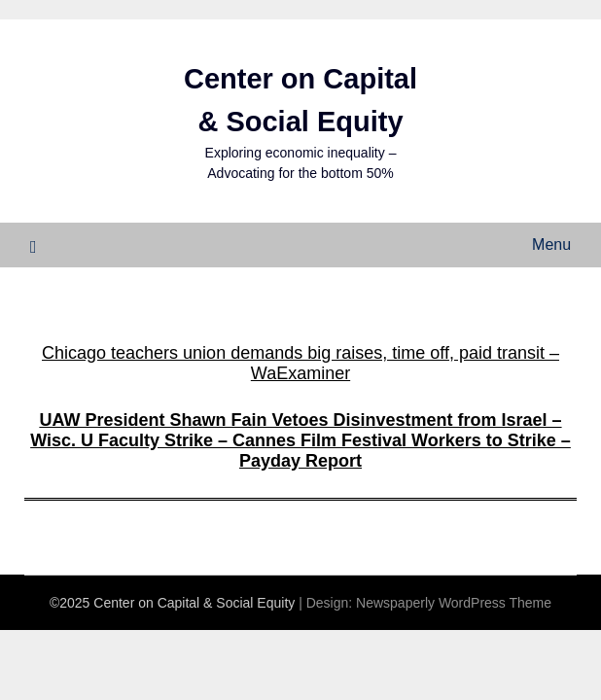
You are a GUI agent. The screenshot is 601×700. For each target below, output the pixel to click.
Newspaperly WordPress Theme (454, 603)
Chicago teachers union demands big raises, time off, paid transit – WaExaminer (300, 363)
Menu (551, 245)
